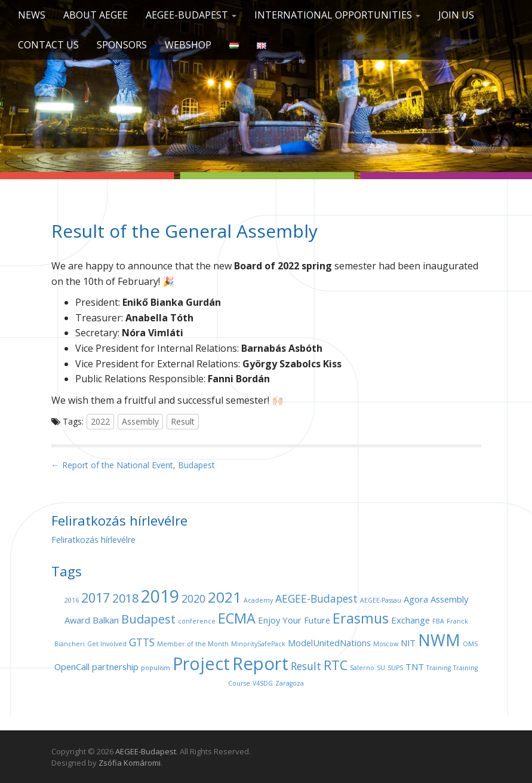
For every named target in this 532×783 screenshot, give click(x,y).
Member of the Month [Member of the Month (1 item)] (193, 644)
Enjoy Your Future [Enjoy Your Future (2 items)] (294, 620)
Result (183, 421)
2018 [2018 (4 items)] (125, 598)
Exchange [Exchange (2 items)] (410, 620)
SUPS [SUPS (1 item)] (395, 668)
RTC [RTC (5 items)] (336, 665)
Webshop (188, 45)
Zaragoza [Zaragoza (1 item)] (290, 683)
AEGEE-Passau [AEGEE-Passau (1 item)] (381, 600)
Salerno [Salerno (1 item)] (362, 668)
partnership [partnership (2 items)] (115, 667)
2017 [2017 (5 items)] (96, 598)
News (32, 15)
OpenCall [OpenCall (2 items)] (72, 667)
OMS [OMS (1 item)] (470, 644)
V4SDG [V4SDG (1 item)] (263, 683)
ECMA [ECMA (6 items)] (237, 618)
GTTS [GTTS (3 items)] (142, 642)
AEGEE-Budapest (191, 15)
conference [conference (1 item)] (197, 621)
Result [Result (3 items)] (306, 666)
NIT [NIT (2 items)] (408, 643)
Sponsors (122, 45)
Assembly (140, 421)
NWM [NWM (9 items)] (439, 640)
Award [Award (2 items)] (77, 620)
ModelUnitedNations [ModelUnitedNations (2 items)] (329, 643)
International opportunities (337, 15)
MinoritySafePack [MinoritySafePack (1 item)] (258, 644)
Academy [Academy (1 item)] (258, 600)
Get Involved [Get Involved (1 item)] (107, 644)
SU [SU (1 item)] (381, 668)
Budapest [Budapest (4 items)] (148, 619)
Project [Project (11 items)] (201, 663)
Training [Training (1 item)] (439, 668)
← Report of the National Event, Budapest (133, 465)
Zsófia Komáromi (130, 763)
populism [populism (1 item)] (156, 668)
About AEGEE (96, 15)
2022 (100, 421)
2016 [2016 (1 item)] (72, 600)
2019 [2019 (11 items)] (160, 596)
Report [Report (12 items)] (260, 664)
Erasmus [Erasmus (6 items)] (361, 618)
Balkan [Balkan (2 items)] (106, 620)
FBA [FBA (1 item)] (438, 621)
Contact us (48, 45)
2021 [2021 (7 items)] (225, 597)
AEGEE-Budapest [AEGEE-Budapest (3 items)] (316, 598)
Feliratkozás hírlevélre (93, 540)
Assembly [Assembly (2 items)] (449, 599)
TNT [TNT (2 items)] (415, 667)
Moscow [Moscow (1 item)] (386, 644)
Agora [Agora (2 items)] (416, 599)
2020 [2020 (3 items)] (193, 598)
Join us (456, 15)
